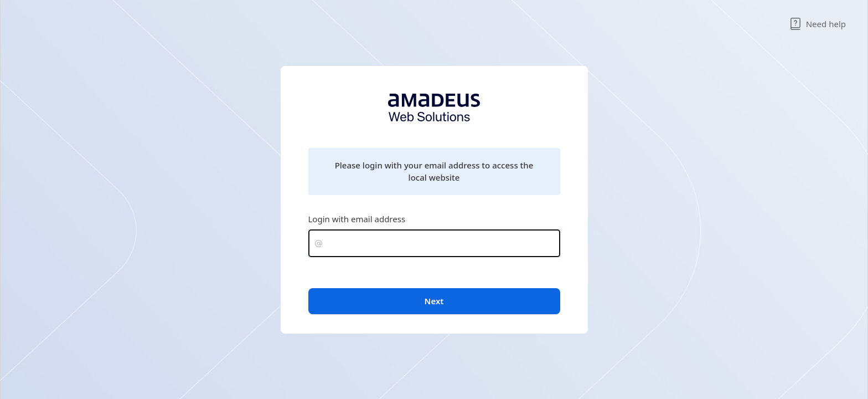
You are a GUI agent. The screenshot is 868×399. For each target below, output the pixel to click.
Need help (818, 24)
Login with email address (357, 219)
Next (434, 301)
